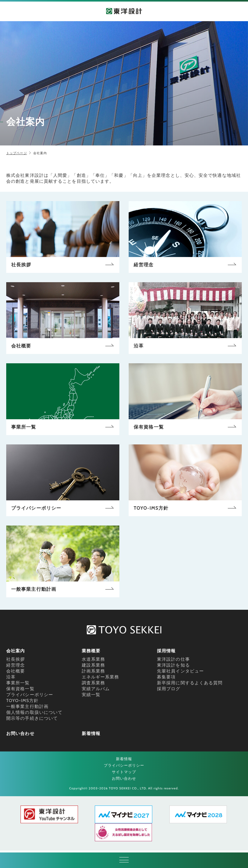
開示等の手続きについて (32, 718)
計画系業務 (94, 671)
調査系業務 (94, 683)
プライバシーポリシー (30, 695)
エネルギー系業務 (101, 677)
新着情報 (91, 733)
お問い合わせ (20, 733)
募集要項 (166, 677)
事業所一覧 (18, 683)
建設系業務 (94, 665)
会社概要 (16, 671)
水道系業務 (94, 659)
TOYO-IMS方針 (22, 700)
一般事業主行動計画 (27, 706)
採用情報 (166, 651)
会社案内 (16, 651)
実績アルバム (96, 689)
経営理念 (16, 665)
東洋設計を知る (173, 665)
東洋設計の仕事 (173, 659)
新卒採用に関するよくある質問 (190, 683)
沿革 (11, 677)
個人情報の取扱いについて (34, 712)
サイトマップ (124, 772)
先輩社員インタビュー (180, 671)
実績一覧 (91, 695)
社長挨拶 (16, 659)
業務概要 (91, 651)
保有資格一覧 (20, 689)
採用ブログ (169, 689)
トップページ (17, 153)
